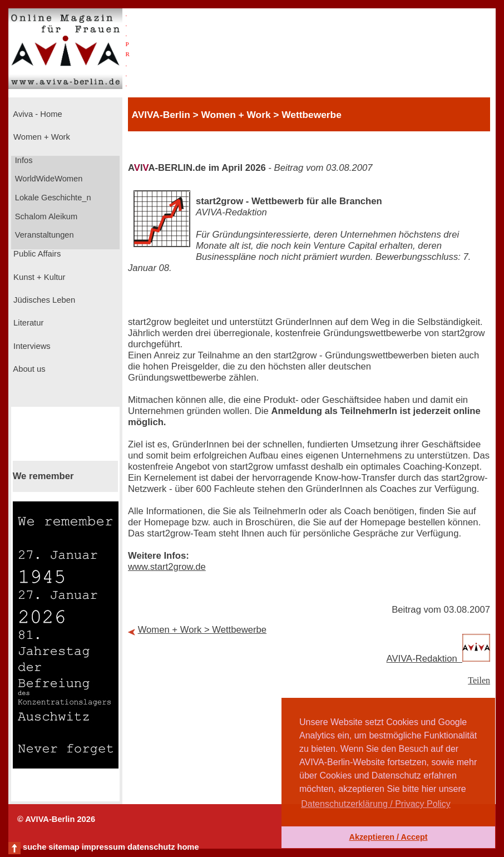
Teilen (479, 680)
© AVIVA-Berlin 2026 (56, 819)
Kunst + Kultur (38, 277)
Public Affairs (36, 254)
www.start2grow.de (167, 567)
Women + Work (41, 137)
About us (28, 369)
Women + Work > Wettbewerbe (202, 630)
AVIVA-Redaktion (438, 659)
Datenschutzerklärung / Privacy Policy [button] (376, 804)
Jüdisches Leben (43, 300)
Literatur (27, 323)
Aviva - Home (37, 114)
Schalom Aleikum (45, 216)
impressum (103, 847)
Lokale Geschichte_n (52, 198)
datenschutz (151, 847)
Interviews (31, 346)
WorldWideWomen (48, 179)
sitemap (64, 847)
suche (34, 847)
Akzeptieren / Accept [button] (388, 837)
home (188, 847)
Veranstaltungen (43, 235)
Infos (23, 160)
